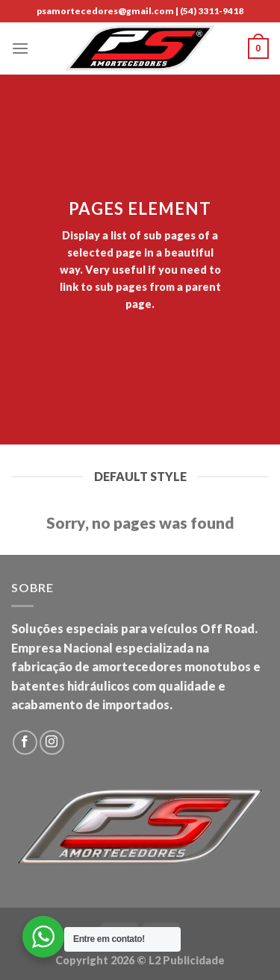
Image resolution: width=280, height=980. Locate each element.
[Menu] (20, 48)
